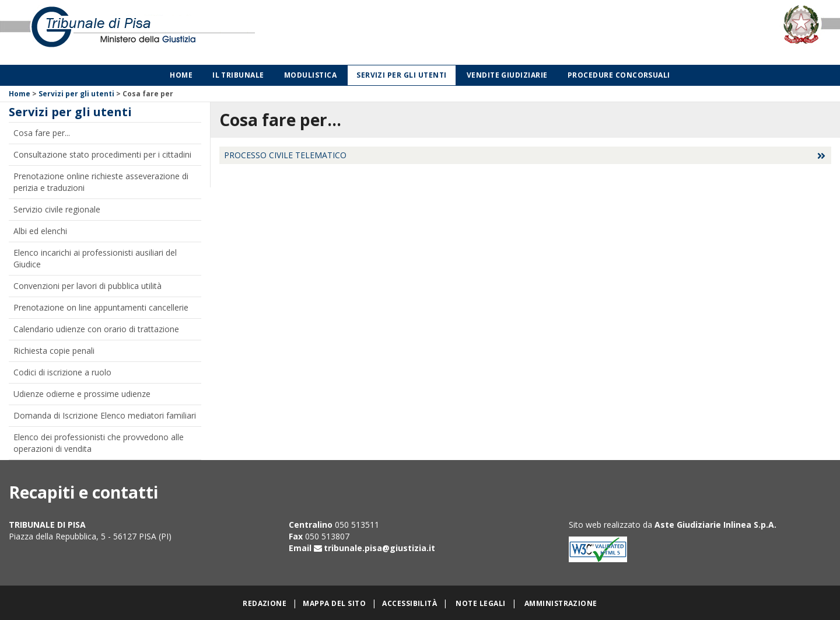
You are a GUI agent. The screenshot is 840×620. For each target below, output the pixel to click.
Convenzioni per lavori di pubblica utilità (87, 286)
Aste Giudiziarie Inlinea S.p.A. (715, 525)
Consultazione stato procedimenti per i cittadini (102, 154)
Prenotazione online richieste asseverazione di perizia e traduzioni (101, 182)
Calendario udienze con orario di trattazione (96, 329)
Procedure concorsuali (619, 75)
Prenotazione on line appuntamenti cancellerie (101, 307)
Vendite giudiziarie (507, 75)
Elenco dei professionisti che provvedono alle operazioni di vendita (99, 443)
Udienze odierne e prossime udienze (82, 394)
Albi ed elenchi (40, 231)
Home (181, 75)
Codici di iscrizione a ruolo (62, 372)
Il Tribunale (238, 75)
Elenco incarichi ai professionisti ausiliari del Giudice (95, 258)
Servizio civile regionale (57, 209)
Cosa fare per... (42, 133)
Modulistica (310, 75)
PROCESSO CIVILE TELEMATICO (285, 155)
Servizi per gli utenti (402, 75)
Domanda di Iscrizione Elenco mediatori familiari (105, 415)
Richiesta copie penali (54, 351)
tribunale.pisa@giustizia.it (379, 548)
